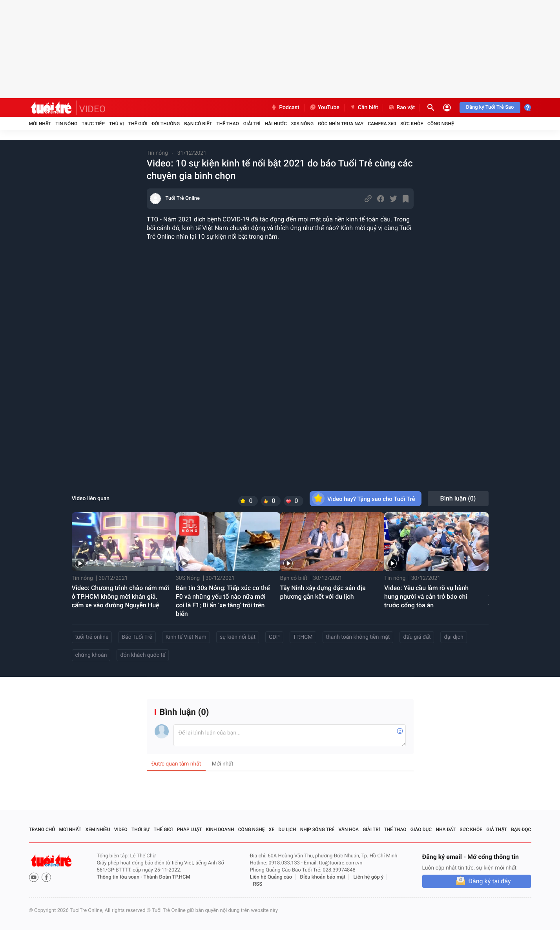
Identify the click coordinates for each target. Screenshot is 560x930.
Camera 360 (382, 124)
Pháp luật (190, 830)
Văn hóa (348, 830)
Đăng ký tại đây (489, 881)
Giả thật (497, 830)
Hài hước (276, 124)
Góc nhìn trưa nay (341, 124)
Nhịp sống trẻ (317, 830)
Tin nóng (66, 124)
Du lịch (287, 830)
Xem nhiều (98, 830)
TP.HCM (303, 637)
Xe (272, 830)
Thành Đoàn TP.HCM (167, 877)
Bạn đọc (521, 830)
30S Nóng (302, 124)
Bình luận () (458, 498)
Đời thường (166, 124)
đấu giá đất (417, 637)
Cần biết (364, 108)
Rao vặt (401, 108)
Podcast (285, 108)
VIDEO (93, 109)
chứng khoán (91, 655)
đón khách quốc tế (143, 655)
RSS (258, 884)
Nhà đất (446, 830)
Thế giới (138, 124)
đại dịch (453, 637)
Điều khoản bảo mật (323, 877)
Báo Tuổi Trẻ (137, 637)
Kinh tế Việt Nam (186, 637)
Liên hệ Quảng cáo (271, 877)
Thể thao (227, 124)
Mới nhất (40, 124)
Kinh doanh (220, 830)
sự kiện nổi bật (238, 637)
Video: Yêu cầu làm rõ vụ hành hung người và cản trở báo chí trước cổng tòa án (426, 597)
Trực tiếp (93, 124)
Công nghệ (441, 124)
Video (121, 830)
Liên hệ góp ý (369, 877)
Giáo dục (421, 830)
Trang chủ (42, 830)
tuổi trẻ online (92, 637)
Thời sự (140, 830)
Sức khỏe (412, 124)
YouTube (324, 108)
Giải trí (252, 124)
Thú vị (117, 124)
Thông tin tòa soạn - (120, 877)
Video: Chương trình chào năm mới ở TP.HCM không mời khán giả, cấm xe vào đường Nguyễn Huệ (120, 597)
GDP (274, 637)
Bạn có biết (198, 124)
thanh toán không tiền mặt (358, 637)
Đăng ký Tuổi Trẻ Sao (490, 107)
